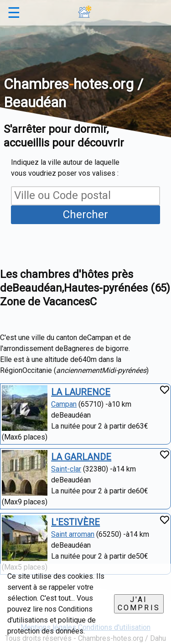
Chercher (85, 215)
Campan (64, 404)
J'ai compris (139, 604)
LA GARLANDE (81, 457)
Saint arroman (73, 534)
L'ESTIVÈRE (75, 522)
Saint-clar (66, 469)
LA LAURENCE (81, 392)
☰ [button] (14, 13)
